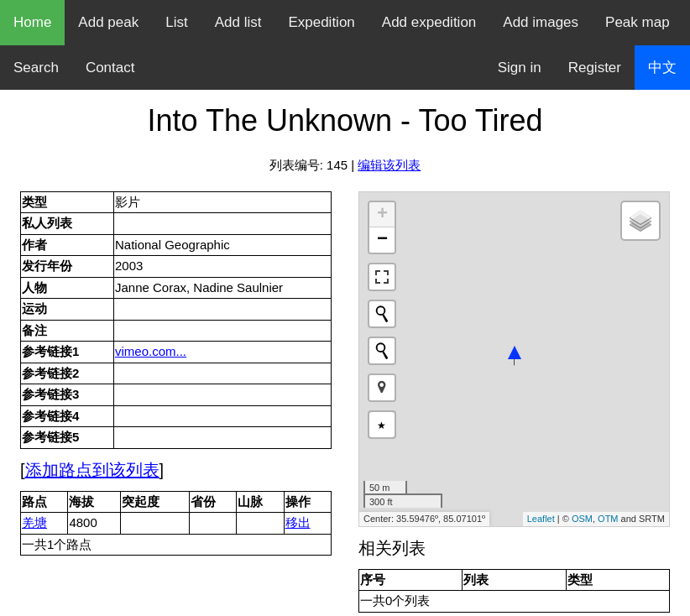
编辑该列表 (389, 165)
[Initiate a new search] (382, 314)
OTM (608, 519)
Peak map (638, 22)
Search (36, 68)
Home (32, 22)
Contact (110, 68)
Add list (238, 22)
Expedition (321, 22)
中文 (662, 68)
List (176, 22)
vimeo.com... (151, 351)
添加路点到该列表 (92, 470)
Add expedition (429, 22)
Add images (541, 22)
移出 (298, 522)
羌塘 (34, 522)
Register (595, 68)
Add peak (108, 22)
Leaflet (541, 519)
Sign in (520, 68)
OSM (582, 519)
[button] (382, 388)
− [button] (382, 240)
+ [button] (382, 215)
